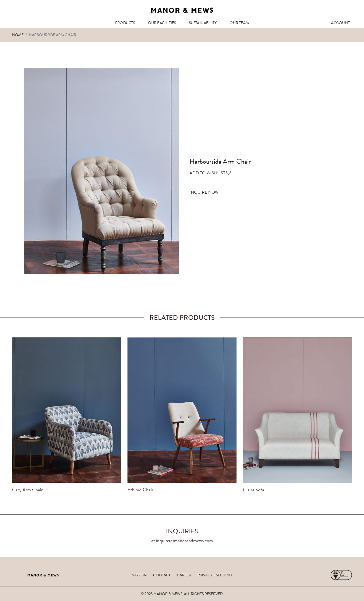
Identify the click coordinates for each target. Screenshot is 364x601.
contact (162, 575)
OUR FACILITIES (162, 23)
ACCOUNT (340, 23)
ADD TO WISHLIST (210, 173)
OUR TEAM (239, 23)
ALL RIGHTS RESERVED (203, 594)
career (184, 575)
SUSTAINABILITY (203, 23)
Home (18, 35)
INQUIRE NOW (204, 192)
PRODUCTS (125, 23)
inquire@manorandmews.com (185, 541)
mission (139, 575)
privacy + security (215, 575)
